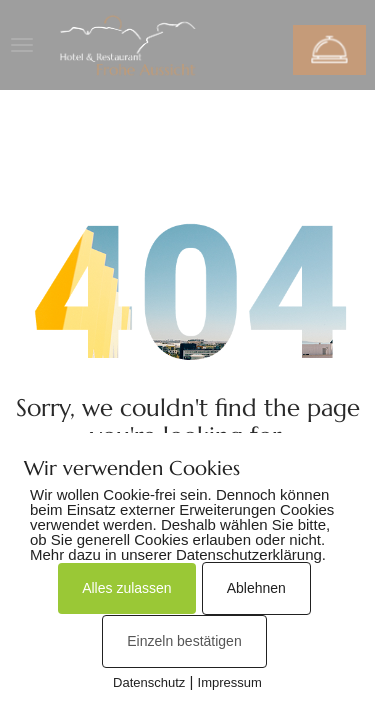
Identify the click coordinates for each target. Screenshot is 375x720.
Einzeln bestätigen (184, 641)
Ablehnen (256, 588)
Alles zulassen (127, 588)
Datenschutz (149, 682)
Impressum (230, 682)
